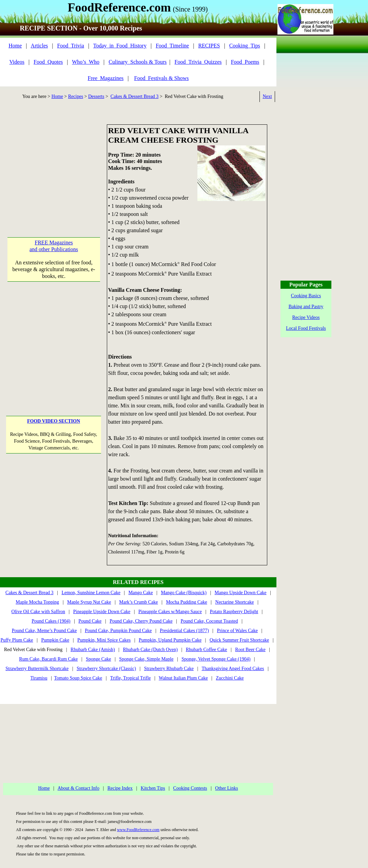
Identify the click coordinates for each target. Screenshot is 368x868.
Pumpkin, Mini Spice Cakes (104, 640)
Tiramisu (39, 678)
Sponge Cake (98, 659)
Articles (40, 46)
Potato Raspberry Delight (234, 612)
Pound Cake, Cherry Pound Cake (141, 621)
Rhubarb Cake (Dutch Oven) (150, 650)
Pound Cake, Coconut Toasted (209, 621)
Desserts (96, 96)
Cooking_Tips (245, 46)
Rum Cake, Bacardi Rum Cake (48, 659)
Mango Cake (141, 593)
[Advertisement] (54, 167)
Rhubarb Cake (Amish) (93, 650)
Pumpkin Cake (55, 640)
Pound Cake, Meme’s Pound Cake (44, 631)
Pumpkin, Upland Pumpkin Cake (170, 640)
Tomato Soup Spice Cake (78, 678)
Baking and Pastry (306, 307)
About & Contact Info (79, 788)
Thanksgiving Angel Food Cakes (233, 669)
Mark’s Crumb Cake (138, 602)
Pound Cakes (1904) (51, 621)
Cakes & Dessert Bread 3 (135, 96)
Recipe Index (120, 788)
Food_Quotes (48, 62)
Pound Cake (90, 621)
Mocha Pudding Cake (186, 602)
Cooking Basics (306, 296)
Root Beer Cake (250, 650)
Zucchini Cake (230, 678)
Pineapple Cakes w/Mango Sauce (170, 612)
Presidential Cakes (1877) (184, 631)
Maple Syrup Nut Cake (89, 602)
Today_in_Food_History (120, 46)
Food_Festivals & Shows (162, 78)
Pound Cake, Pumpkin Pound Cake (118, 631)
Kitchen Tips (153, 788)
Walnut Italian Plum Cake (183, 678)
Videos (17, 62)
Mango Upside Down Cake (241, 593)
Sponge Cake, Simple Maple (146, 659)
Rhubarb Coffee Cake (207, 650)
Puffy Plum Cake (17, 640)
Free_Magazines (106, 78)
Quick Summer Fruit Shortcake (239, 640)
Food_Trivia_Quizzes (198, 62)
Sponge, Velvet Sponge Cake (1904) (216, 659)
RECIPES (209, 46)
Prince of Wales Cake (237, 631)
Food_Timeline (172, 46)
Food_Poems (245, 62)
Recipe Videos (306, 317)
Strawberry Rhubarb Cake (169, 669)
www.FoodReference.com (138, 830)
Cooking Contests (190, 788)
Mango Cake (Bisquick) (184, 593)
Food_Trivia (70, 46)
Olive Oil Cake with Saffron (38, 612)
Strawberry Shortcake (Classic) (106, 669)
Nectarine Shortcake (235, 602)
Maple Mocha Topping (37, 602)
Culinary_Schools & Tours (138, 62)
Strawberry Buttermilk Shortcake (37, 669)
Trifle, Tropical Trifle (131, 678)
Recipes (76, 96)
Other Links (226, 788)
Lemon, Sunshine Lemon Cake (91, 593)
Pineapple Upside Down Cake (102, 612)
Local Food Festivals (306, 328)
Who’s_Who (86, 62)
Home (15, 46)
